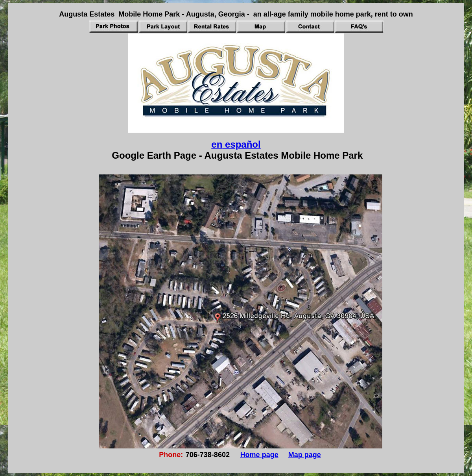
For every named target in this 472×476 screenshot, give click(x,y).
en (217, 144)
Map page (305, 455)
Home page (259, 455)
